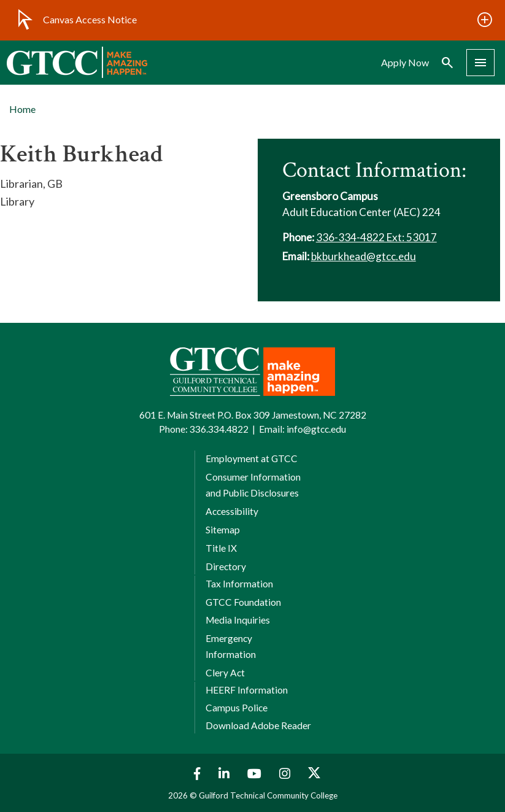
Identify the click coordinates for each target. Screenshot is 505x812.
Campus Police (237, 708)
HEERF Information (247, 690)
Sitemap (223, 530)
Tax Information (239, 584)
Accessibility (232, 511)
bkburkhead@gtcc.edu (364, 256)
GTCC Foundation (243, 602)
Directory (226, 566)
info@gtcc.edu (316, 429)
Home (22, 109)
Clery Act (225, 673)
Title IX (221, 548)
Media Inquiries (238, 620)
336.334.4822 (219, 429)
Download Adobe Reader (258, 725)
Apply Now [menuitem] (405, 63)
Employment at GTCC (252, 458)
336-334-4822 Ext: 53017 (376, 237)
